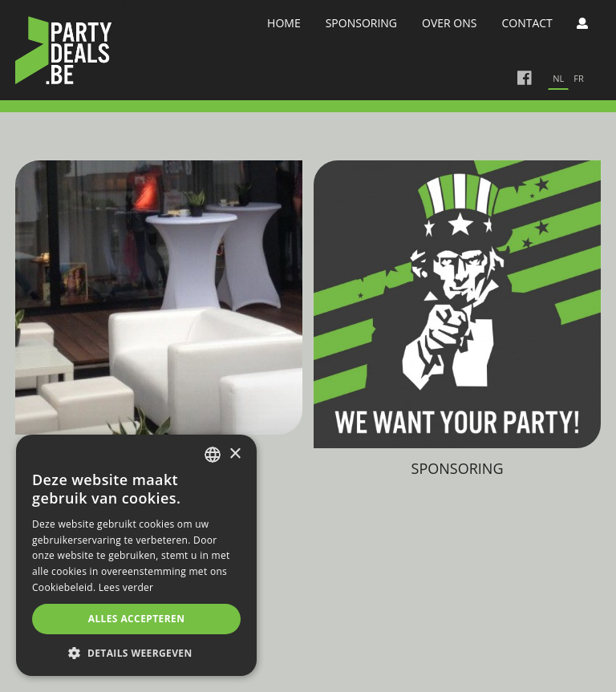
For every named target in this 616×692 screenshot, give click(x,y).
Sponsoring (361, 23)
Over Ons (449, 23)
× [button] (235, 454)
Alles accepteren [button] (137, 619)
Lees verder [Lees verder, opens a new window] (126, 587)
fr (578, 78)
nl (558, 78)
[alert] (136, 555)
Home (284, 23)
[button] (136, 652)
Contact (527, 23)
